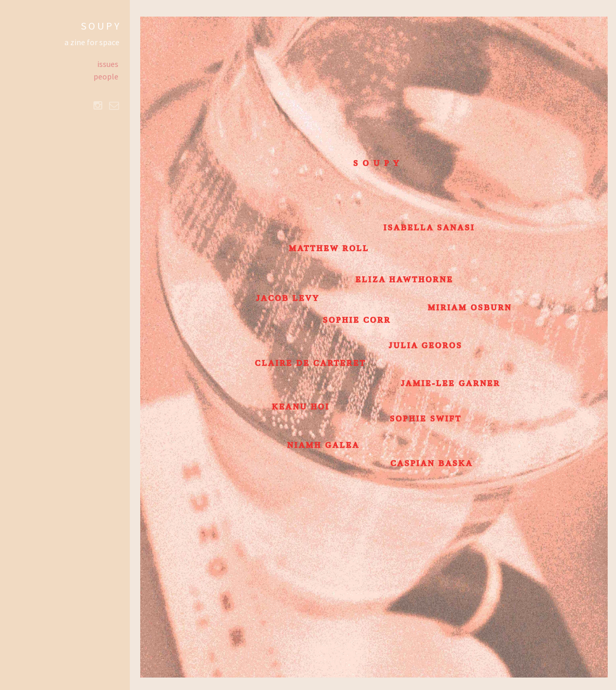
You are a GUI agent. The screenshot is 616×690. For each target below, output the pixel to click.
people (106, 76)
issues (108, 64)
